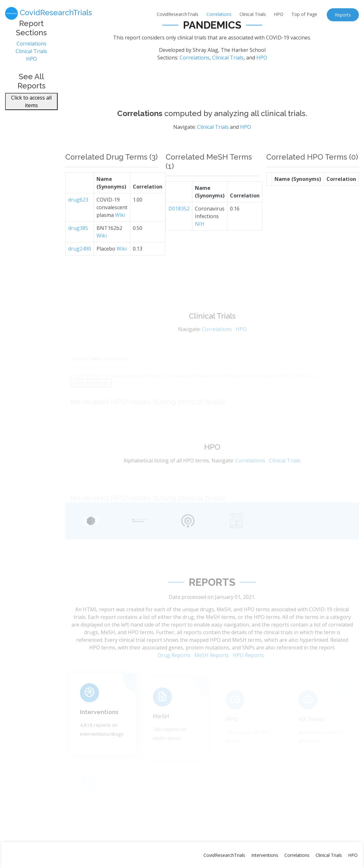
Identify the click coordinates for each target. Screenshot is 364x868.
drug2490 (80, 260)
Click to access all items (31, 105)
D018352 (179, 221)
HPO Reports (248, 666)
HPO (279, 14)
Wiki (120, 227)
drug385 (78, 240)
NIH (200, 236)
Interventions (99, 720)
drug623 (78, 212)
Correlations (219, 14)
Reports (343, 15)
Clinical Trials (253, 14)
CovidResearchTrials (178, 14)
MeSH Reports (212, 666)
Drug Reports (174, 666)
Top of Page (304, 14)
